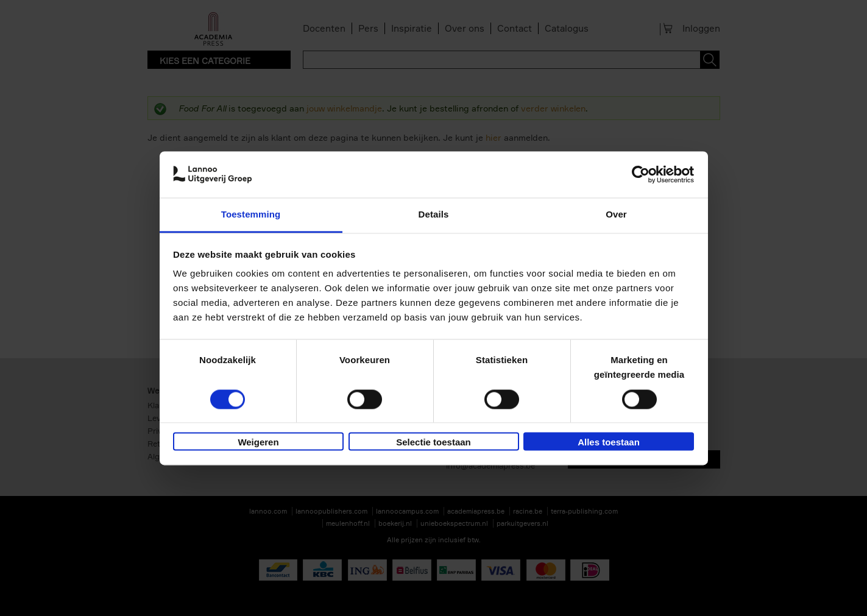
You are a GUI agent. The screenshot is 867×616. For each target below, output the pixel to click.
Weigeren (258, 443)
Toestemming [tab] (251, 215)
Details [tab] (434, 215)
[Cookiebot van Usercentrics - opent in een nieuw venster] (641, 174)
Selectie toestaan (433, 443)
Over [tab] (616, 215)
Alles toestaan (609, 443)
